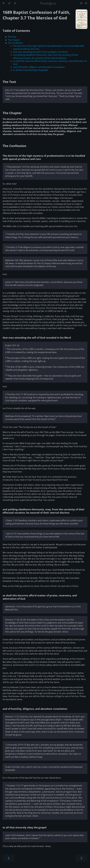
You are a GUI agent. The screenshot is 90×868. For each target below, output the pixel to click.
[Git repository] (82, 3)
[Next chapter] (81, 858)
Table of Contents (16, 31)
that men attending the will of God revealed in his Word (40, 52)
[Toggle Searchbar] (15, 3)
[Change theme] (9, 3)
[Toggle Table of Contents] (3, 3)
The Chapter (14, 40)
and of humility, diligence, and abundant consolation (39, 67)
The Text (12, 37)
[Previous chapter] (9, 858)
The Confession (15, 43)
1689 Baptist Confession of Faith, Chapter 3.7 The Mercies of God (36, 15)
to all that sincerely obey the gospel (31, 70)
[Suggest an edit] (86, 3)
